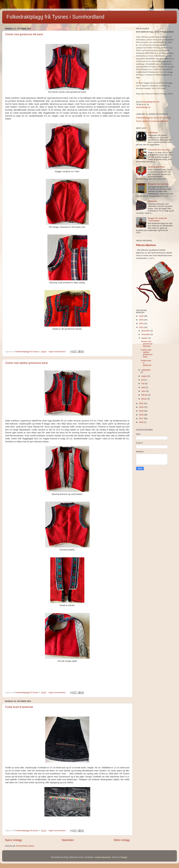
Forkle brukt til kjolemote (19, 707)
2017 (141, 418)
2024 (141, 320)
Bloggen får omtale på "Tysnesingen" (157, 219)
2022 (141, 327)
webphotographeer (103, 857)
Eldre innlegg (122, 840)
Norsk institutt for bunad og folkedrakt (152, 121)
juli (143, 380)
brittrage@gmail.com (150, 102)
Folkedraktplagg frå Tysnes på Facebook (154, 118)
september (146, 370)
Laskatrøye (153, 133)
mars (144, 391)
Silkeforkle (152, 201)
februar (145, 395)
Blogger (124, 857)
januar (144, 399)
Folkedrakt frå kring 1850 (158, 150)
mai (143, 384)
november (146, 334)
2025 (141, 316)
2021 (141, 403)
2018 (141, 415)
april (143, 387)
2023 (141, 323)
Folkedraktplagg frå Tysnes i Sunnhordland (55, 17)
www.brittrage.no (143, 107)
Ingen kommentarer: (58, 352)
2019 (141, 411)
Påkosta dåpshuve (146, 245)
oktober (145, 338)
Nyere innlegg (13, 840)
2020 (141, 407)
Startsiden (68, 840)
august (144, 376)
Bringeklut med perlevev (158, 184)
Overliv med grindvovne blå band (24, 34)
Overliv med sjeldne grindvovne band (26, 363)
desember (146, 331)
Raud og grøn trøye (156, 167)
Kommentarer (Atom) (25, 846)
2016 (141, 422)
